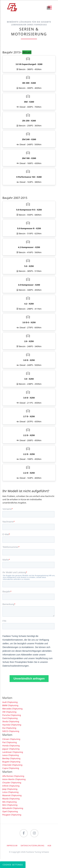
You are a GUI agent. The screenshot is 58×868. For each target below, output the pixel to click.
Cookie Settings (13, 865)
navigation (48, 8)
